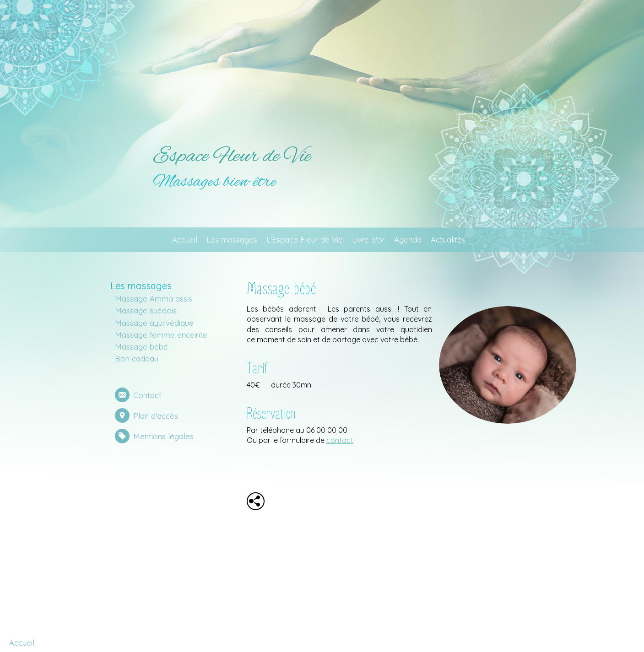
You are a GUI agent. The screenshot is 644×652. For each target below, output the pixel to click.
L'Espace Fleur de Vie (305, 240)
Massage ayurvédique (154, 323)
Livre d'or (368, 240)
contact (340, 440)
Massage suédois (146, 310)
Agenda (408, 240)
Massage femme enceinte (161, 335)
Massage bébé (141, 347)
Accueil (185, 240)
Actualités (448, 240)
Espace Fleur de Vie (232, 156)
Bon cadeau (137, 358)
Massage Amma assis (154, 299)
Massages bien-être (214, 182)
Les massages (232, 240)
